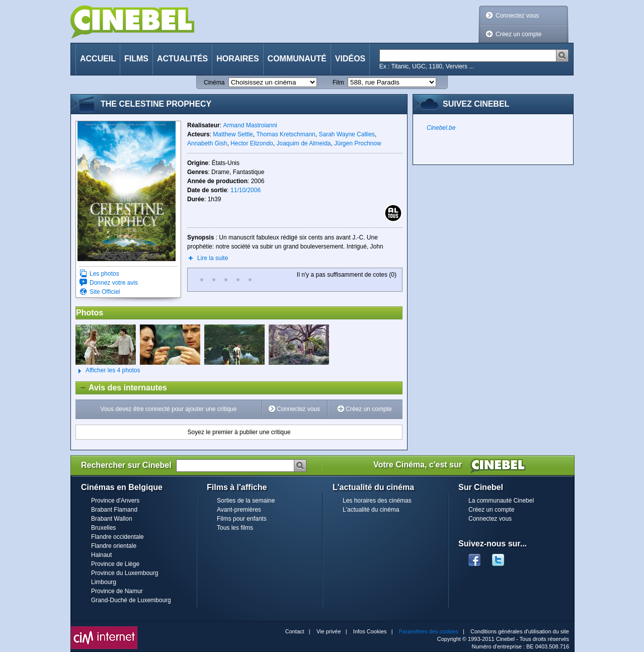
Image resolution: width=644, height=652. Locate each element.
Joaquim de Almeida (303, 143)
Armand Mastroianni (250, 125)
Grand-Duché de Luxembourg (131, 600)
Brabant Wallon (112, 519)
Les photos (104, 274)
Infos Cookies (370, 631)
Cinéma (214, 83)
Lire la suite (213, 258)
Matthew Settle (233, 134)
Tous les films (235, 528)
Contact (295, 631)
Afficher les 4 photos (108, 371)
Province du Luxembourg (125, 573)
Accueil (98, 59)
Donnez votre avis (114, 283)
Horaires (237, 59)
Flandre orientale (114, 546)
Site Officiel (105, 292)
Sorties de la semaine (246, 501)
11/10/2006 (246, 190)
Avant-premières (239, 510)
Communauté (297, 59)
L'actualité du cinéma (371, 510)
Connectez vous (517, 16)
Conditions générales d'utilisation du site (520, 631)
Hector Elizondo (252, 143)
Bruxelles (103, 528)
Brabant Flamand (114, 510)
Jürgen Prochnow (357, 143)
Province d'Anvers (115, 501)
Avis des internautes (122, 388)
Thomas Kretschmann (286, 134)
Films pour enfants (242, 519)
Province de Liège (115, 564)
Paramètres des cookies (429, 631)
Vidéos (350, 59)
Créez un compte (518, 34)
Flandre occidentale (117, 537)
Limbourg (104, 582)
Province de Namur (117, 591)
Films (136, 59)
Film (338, 83)
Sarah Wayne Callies (347, 134)
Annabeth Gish (207, 143)
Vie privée (329, 631)
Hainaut (101, 555)
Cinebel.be (441, 128)
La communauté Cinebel (501, 501)
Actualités (182, 59)
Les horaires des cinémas (377, 501)
